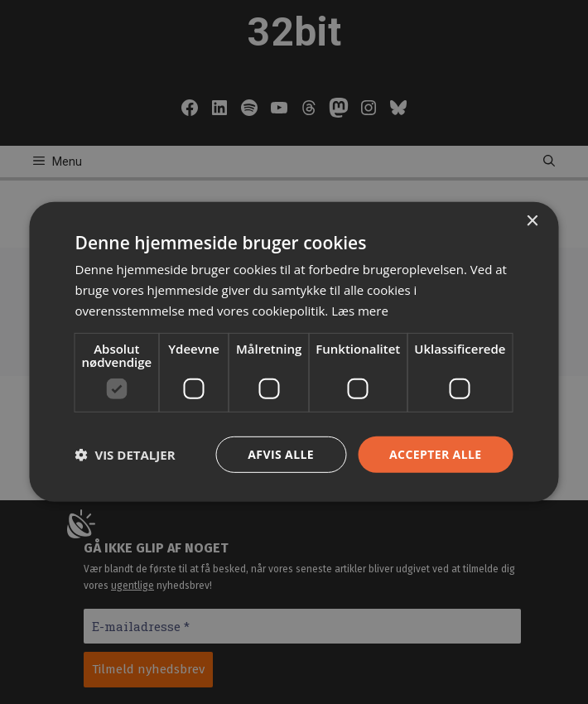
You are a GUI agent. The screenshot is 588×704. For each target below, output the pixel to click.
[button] (125, 455)
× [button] (532, 222)
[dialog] (294, 352)
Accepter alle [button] (435, 453)
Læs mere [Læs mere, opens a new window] (360, 311)
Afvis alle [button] (281, 453)
